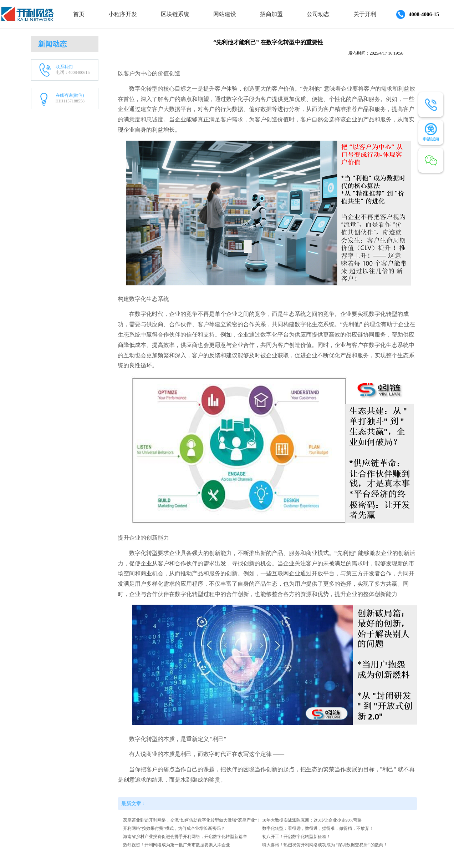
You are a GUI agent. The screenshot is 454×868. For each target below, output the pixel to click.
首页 (79, 14)
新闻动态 (52, 44)
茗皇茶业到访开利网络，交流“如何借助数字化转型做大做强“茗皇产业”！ (192, 820)
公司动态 (318, 14)
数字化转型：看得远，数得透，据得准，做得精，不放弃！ (318, 828)
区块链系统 (175, 14)
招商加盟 (271, 14)
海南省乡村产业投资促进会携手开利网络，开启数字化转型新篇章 (185, 837)
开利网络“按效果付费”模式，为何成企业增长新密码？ (174, 828)
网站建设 (225, 14)
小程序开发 (123, 14)
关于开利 (365, 14)
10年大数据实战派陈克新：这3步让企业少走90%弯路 (312, 820)
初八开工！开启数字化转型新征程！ (296, 837)
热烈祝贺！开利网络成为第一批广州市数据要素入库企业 (177, 845)
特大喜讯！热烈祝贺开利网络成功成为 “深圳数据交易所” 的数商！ (325, 845)
